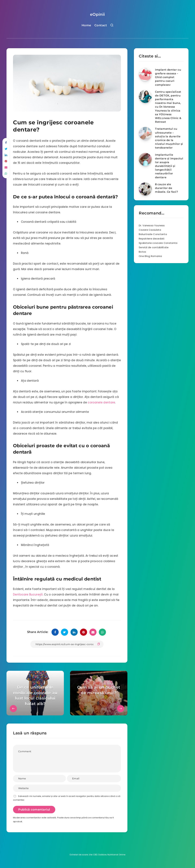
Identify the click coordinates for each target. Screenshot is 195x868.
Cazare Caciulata (150, 230)
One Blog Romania (150, 256)
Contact (101, 25)
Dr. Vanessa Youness (152, 225)
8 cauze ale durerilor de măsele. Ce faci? (167, 188)
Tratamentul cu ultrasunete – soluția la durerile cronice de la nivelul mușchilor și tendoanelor (169, 138)
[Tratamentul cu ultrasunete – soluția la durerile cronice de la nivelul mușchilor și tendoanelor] (145, 133)
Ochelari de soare (79, 855)
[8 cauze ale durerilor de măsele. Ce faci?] (145, 189)
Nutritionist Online (116, 855)
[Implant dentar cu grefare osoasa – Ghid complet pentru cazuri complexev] (145, 74)
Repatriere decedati (152, 239)
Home (86, 25)
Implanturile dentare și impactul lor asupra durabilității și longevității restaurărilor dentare (169, 166)
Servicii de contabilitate (154, 247)
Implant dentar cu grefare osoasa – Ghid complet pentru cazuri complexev (168, 77)
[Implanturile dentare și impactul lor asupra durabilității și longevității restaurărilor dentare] (145, 159)
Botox (142, 252)
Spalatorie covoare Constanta (158, 243)
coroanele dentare (101, 402)
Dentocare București (28, 594)
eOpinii (97, 14)
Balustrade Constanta (153, 234)
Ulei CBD (93, 855)
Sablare (102, 855)
